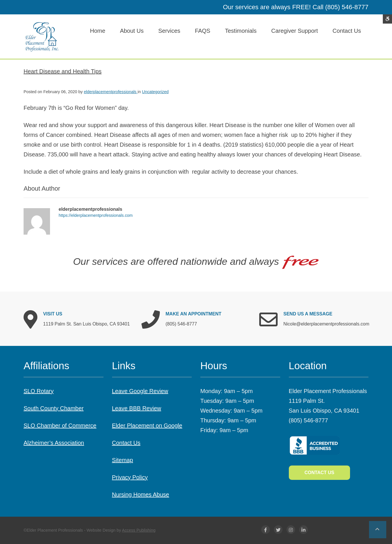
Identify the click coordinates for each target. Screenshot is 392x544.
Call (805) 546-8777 (341, 7)
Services (169, 31)
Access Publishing (139, 530)
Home (98, 31)
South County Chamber (54, 408)
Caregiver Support (295, 31)
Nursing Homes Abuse (141, 495)
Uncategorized (155, 92)
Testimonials (241, 31)
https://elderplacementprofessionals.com (96, 216)
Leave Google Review (140, 391)
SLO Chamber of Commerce (60, 426)
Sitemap (123, 460)
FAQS (202, 31)
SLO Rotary (39, 391)
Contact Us (347, 31)
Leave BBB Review (137, 408)
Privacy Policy (130, 477)
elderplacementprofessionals (111, 92)
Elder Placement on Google (147, 426)
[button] (378, 530)
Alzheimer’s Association (54, 443)
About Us (132, 31)
